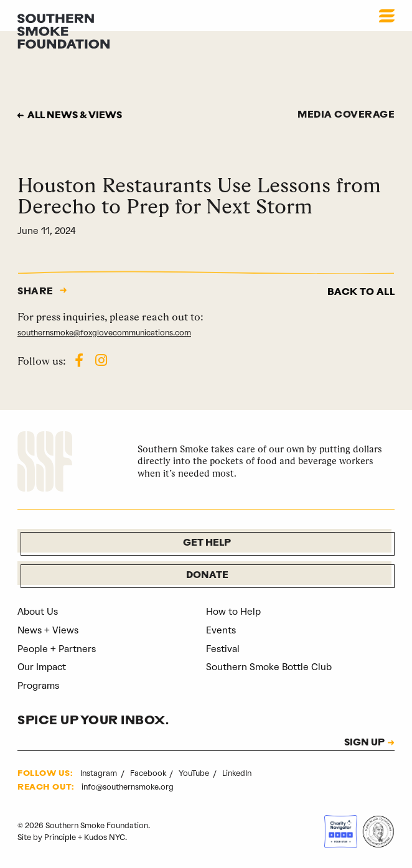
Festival (223, 649)
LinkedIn (237, 773)
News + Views (48, 630)
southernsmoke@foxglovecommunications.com (104, 333)
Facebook (149, 773)
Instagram (100, 773)
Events (221, 630)
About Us (38, 612)
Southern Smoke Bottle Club (269, 667)
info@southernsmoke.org (128, 787)
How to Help (233, 612)
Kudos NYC (105, 837)
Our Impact (42, 667)
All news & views (75, 116)
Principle (60, 837)
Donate (207, 576)
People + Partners (57, 649)
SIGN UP (364, 744)
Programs (38, 686)
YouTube (195, 773)
